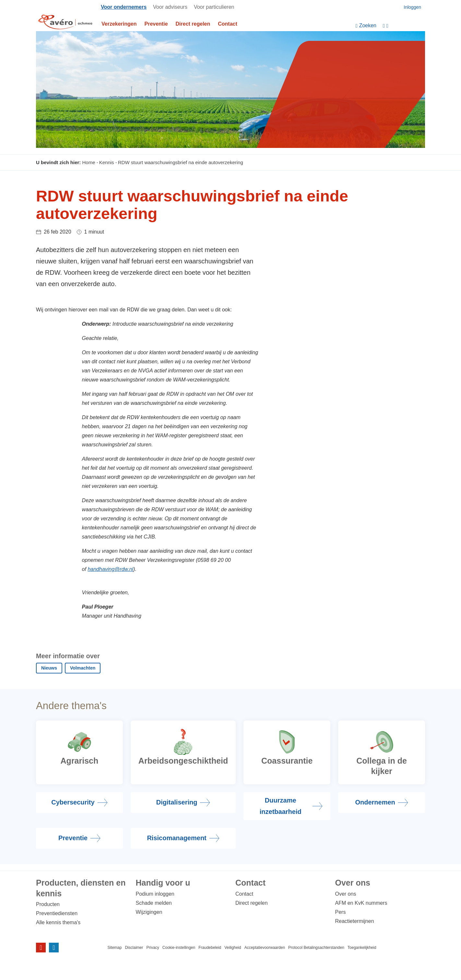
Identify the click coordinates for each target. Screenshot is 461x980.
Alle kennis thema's (58, 922)
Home (89, 162)
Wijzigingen (149, 912)
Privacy (153, 948)
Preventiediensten (57, 913)
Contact (228, 24)
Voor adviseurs (170, 7)
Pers (341, 912)
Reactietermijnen (355, 921)
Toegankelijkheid (362, 948)
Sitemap (114, 948)
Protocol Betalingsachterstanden (316, 948)
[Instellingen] (404, 26)
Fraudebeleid (210, 948)
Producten (48, 904)
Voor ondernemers (124, 7)
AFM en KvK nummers (361, 903)
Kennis (107, 162)
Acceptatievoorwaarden (265, 948)
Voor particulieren (214, 7)
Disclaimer (134, 948)
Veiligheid (233, 948)
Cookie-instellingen (179, 948)
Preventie (156, 24)
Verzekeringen (119, 24)
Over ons (346, 894)
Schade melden (154, 903)
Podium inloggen (155, 894)
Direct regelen (193, 24)
